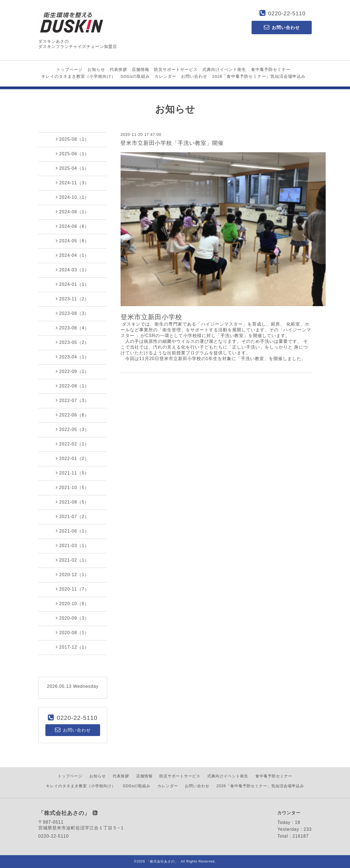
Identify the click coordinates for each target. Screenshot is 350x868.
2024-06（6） (72, 226)
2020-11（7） (72, 589)
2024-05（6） (72, 241)
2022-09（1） (72, 371)
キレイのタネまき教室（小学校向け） (78, 76)
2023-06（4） (72, 328)
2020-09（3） (72, 618)
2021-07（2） (72, 516)
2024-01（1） (72, 284)
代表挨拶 (118, 69)
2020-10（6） (72, 603)
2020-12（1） (72, 574)
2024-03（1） (72, 270)
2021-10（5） (72, 487)
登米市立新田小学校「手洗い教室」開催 (172, 143)
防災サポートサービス (176, 69)
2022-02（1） (72, 444)
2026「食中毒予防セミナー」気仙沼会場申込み (259, 76)
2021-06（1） (72, 531)
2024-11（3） (72, 183)
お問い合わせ (194, 76)
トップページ (69, 69)
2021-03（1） (72, 545)
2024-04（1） (72, 255)
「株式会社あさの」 (162, 861)
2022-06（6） (72, 415)
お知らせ (96, 69)
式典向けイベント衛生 (224, 69)
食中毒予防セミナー (271, 69)
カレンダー (165, 76)
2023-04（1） (72, 357)
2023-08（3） (72, 313)
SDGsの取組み (135, 76)
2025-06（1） (72, 154)
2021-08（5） (72, 502)
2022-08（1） (72, 386)
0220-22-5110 (287, 13)
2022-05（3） (72, 429)
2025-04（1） (72, 168)
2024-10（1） (72, 197)
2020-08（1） (72, 633)
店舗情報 (141, 69)
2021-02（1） (72, 560)
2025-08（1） (72, 139)
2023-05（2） (72, 342)
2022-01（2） (72, 458)
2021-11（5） (72, 473)
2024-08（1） (72, 212)
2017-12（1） (72, 647)
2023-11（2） (72, 299)
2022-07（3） (72, 400)
